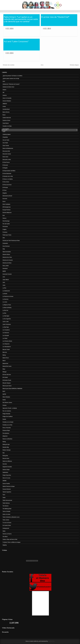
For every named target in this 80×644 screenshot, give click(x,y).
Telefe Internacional (7, 500)
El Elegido (5, 168)
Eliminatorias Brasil (7, 196)
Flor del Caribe (6, 224)
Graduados (5, 243)
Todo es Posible (6, 511)
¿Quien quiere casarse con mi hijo (11, 79)
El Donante (5, 165)
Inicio (42, 65)
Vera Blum (5, 537)
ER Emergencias (7, 207)
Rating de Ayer (6, 444)
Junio (4, 285)
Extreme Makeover (7, 213)
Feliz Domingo (6, 221)
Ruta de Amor (6, 458)
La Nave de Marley (7, 308)
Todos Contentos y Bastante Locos (11, 517)
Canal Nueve (6, 123)
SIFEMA (5, 481)
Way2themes (51, 641)
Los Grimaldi (6, 336)
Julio (4, 282)
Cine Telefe (5, 143)
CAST (4, 132)
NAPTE (4, 394)
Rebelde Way (6, 447)
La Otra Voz (5, 310)
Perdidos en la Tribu (7, 425)
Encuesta (5, 199)
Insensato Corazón (7, 274)
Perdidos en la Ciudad (8, 422)
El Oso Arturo (6, 182)
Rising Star (5, 456)
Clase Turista (6, 146)
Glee (4, 238)
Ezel (4, 215)
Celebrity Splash (7, 134)
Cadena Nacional (7, 118)
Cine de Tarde (6, 140)
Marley (4, 355)
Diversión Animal (7, 154)
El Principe (5, 188)
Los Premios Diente (7, 341)
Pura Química (6, 433)
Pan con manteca (7, 411)
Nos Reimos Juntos (7, 403)
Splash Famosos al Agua (9, 486)
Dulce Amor (5, 157)
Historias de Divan (7, 263)
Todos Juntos (6, 520)
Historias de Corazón (8, 260)
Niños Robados (6, 397)
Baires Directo (6, 112)
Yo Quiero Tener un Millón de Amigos (12, 542)
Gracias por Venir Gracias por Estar (11, 241)
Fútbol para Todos (7, 235)
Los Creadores (6, 330)
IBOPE (4, 271)
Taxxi (4, 495)
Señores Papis (6, 470)
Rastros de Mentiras (7, 439)
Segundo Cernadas (7, 467)
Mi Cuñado (5, 377)
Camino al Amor (6, 120)
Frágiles (5, 229)
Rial (4, 453)
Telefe (4, 498)
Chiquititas (5, 137)
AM (3, 92)
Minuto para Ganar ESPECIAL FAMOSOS (12, 389)
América (5, 95)
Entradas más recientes (9, 65)
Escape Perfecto (7, 210)
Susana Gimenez (7, 489)
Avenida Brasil (6, 109)
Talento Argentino (7, 492)
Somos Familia (6, 484)
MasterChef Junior (7, 366)
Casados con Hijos (7, 126)
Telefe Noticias (6, 503)
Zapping (5, 545)
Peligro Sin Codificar (8, 417)
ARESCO (5, 104)
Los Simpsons (6, 344)
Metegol (5, 372)
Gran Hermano (6, 246)
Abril (4, 81)
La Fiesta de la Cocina (8, 296)
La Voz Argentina (7, 319)
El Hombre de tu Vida (8, 176)
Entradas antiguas (74, 65)
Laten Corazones (7, 324)
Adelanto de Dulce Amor (8, 87)
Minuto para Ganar (7, 386)
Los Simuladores (7, 347)
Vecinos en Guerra (7, 534)
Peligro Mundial (6, 414)
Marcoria (5, 352)
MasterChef (5, 363)
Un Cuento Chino (7, 525)
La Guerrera (5, 299)
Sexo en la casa (6, 478)
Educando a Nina (7, 160)
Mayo (4, 369)
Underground (6, 528)
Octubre (5, 405)
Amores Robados (7, 101)
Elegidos (5, 193)
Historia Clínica (6, 255)
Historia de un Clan (7, 257)
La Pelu (4, 288)
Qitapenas (5, 436)
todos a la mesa (6, 514)
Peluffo (4, 419)
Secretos (5, 464)
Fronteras (5, 232)
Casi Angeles (6, 129)
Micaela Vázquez (7, 383)
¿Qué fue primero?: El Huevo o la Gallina (12, 76)
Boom (4, 115)
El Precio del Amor (7, 185)
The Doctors (6, 506)
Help (4, 249)
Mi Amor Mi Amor (7, 375)
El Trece (5, 190)
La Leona (5, 302)
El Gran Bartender (7, 174)
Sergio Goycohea (7, 475)
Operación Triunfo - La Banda (10, 408)
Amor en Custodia (7, 98)
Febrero (5, 218)
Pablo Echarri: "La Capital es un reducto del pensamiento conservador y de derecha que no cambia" (21, 19)
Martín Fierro (6, 358)
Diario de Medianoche (8, 148)
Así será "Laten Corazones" (16, 41)
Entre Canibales (6, 204)
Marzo (4, 361)
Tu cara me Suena (7, 523)
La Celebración (6, 291)
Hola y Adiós (6, 266)
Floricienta (5, 227)
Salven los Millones (7, 461)
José (4, 277)
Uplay (4, 531)
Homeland (5, 268)
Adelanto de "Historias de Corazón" (11, 84)
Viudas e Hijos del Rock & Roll (10, 539)
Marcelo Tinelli (6, 350)
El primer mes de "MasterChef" (55, 17)
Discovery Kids (6, 151)
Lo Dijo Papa (6, 327)
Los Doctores (6, 333)
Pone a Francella (7, 428)
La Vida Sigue (6, 316)
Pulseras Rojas (6, 430)
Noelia (4, 400)
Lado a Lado (6, 322)
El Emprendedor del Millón (9, 171)
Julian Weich (6, 280)
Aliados (4, 90)
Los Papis (5, 338)
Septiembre (5, 472)
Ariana (4, 106)
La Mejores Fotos (7, 305)
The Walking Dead (7, 509)
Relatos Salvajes (7, 450)
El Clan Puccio (6, 162)
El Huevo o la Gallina (8, 179)
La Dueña (5, 294)
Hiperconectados (7, 252)
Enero (4, 201)
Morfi (4, 391)
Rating (4, 442)
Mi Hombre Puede (7, 380)
